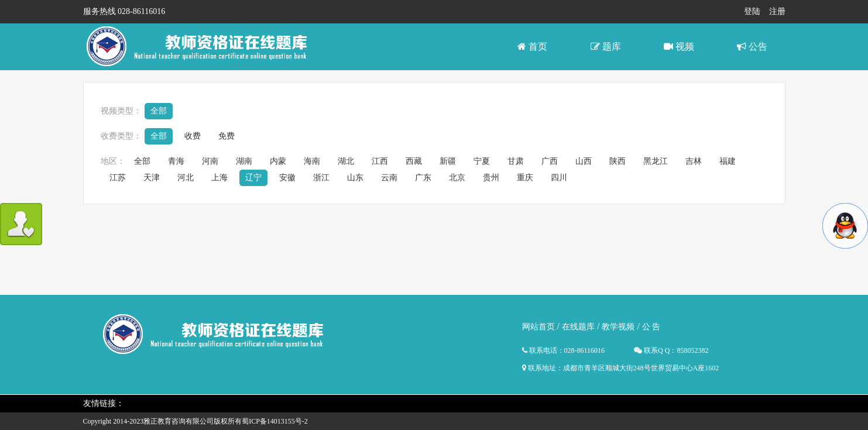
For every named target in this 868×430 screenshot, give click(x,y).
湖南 (244, 161)
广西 (550, 161)
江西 (380, 161)
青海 (176, 161)
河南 (210, 161)
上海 (219, 178)
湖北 (346, 161)
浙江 (321, 178)
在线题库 (578, 327)
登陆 (752, 11)
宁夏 (482, 161)
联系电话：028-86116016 (564, 350)
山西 (584, 161)
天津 (152, 178)
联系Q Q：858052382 (671, 350)
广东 (423, 178)
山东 (355, 178)
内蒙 (278, 161)
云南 (389, 178)
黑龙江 (656, 161)
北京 (457, 178)
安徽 (287, 178)
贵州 (491, 178)
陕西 (617, 161)
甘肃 (516, 161)
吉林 (694, 161)
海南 (312, 161)
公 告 (651, 327)
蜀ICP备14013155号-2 (275, 421)
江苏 (118, 178)
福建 (728, 161)
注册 (777, 11)
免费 (227, 136)
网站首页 (538, 327)
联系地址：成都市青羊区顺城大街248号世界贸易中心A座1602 (621, 368)
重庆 (525, 178)
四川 (559, 178)
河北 (186, 178)
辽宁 (253, 178)
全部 (159, 111)
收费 (193, 136)
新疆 (448, 161)
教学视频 (618, 327)
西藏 (414, 161)
